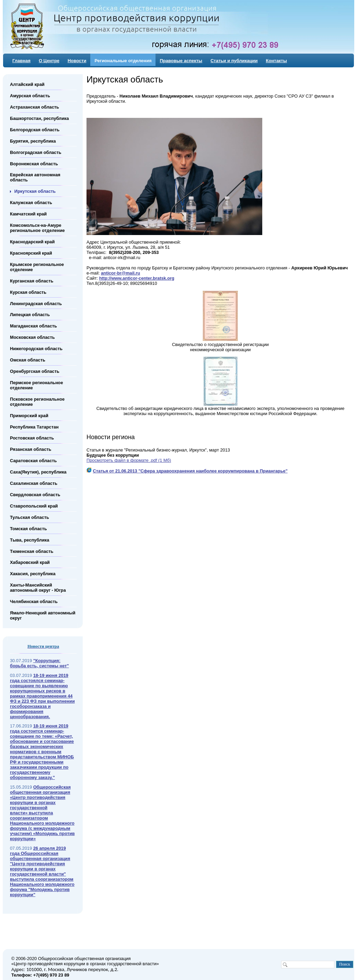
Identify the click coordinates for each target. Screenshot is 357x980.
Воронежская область (34, 163)
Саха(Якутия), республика (38, 472)
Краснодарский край (32, 242)
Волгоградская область (36, 152)
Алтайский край (27, 84)
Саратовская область (33, 461)
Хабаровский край (30, 562)
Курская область (28, 292)
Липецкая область (30, 315)
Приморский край (29, 415)
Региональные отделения (123, 61)
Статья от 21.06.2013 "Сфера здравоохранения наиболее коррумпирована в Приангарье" (190, 471)
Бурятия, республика (33, 141)
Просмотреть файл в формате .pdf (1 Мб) (129, 460)
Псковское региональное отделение (37, 402)
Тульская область (30, 517)
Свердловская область (35, 495)
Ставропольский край (34, 506)
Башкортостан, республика (39, 118)
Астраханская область (34, 107)
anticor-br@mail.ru (120, 273)
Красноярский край (31, 253)
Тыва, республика (30, 540)
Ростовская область (32, 438)
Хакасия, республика (33, 574)
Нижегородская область (36, 349)
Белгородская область (35, 130)
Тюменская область (32, 551)
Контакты (277, 61)
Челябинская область (34, 602)
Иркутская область (35, 191)
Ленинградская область (36, 303)
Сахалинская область (34, 483)
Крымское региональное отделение (37, 267)
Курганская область (32, 281)
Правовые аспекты (181, 61)
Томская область (28, 529)
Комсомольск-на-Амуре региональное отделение (37, 228)
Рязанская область (31, 449)
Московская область (32, 337)
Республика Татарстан (34, 427)
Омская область (28, 360)
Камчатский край (28, 214)
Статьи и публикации (234, 61)
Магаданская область (33, 326)
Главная (21, 61)
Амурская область (30, 96)
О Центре (49, 61)
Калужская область (31, 203)
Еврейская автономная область (35, 177)
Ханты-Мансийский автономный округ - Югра (38, 588)
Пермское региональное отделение (37, 385)
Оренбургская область (35, 371)
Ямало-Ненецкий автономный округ (43, 615)
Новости (77, 61)
